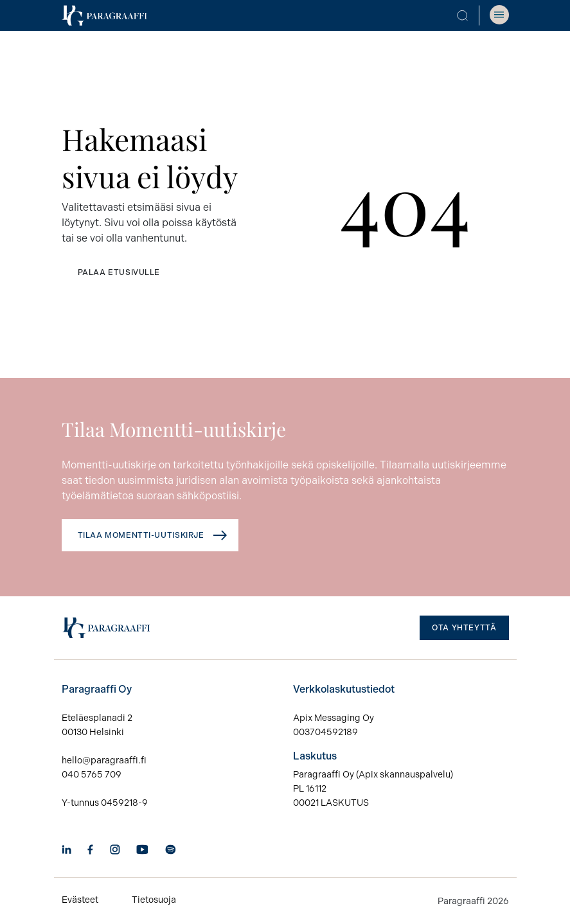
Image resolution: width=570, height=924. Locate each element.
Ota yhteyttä (464, 628)
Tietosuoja (154, 900)
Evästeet (80, 900)
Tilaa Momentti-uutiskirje (141, 535)
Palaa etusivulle (119, 272)
